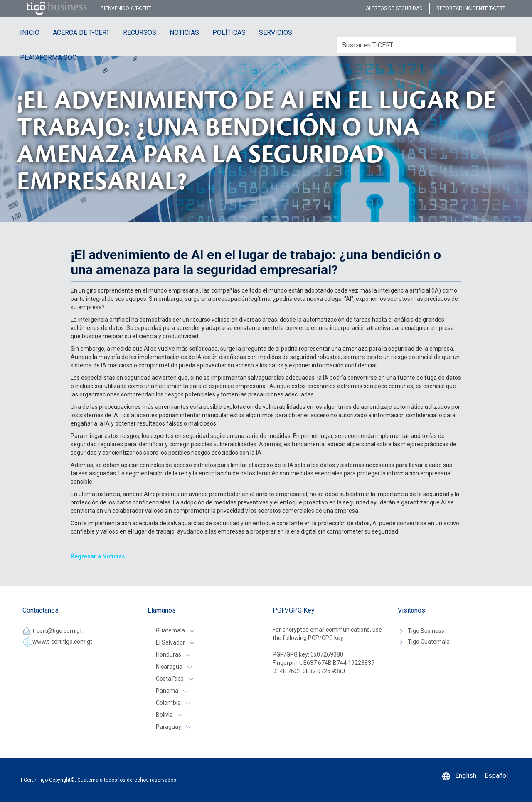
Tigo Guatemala (429, 642)
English (466, 776)
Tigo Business (426, 631)
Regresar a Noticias (98, 556)
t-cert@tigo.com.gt (57, 631)
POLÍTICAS (229, 33)
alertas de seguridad (394, 8)
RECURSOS (140, 33)
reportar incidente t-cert (471, 8)
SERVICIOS (276, 33)
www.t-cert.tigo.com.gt (62, 642)
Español (496, 776)
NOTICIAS (184, 33)
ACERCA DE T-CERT (81, 33)
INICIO (30, 33)
